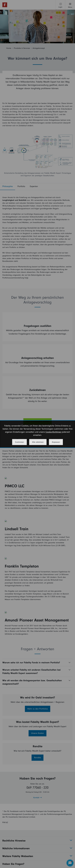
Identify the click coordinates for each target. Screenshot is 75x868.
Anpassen (56, 442)
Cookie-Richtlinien (53, 432)
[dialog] (37, 434)
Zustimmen (19, 442)
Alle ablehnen (38, 442)
